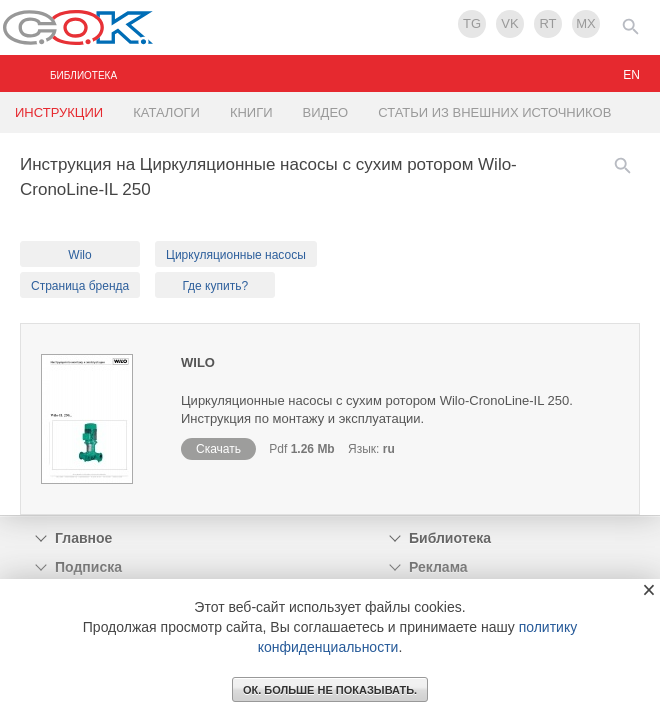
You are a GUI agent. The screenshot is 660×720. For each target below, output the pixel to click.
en (631, 75)
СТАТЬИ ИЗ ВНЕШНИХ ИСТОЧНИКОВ (494, 112)
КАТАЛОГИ (166, 112)
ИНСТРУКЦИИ (59, 112)
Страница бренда (80, 286)
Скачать (218, 449)
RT (547, 23)
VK (509, 23)
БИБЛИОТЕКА (83, 75)
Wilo (79, 255)
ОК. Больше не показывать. (330, 690)
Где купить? (215, 286)
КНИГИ (251, 112)
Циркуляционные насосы (236, 255)
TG (472, 23)
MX (586, 23)
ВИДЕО (326, 112)
